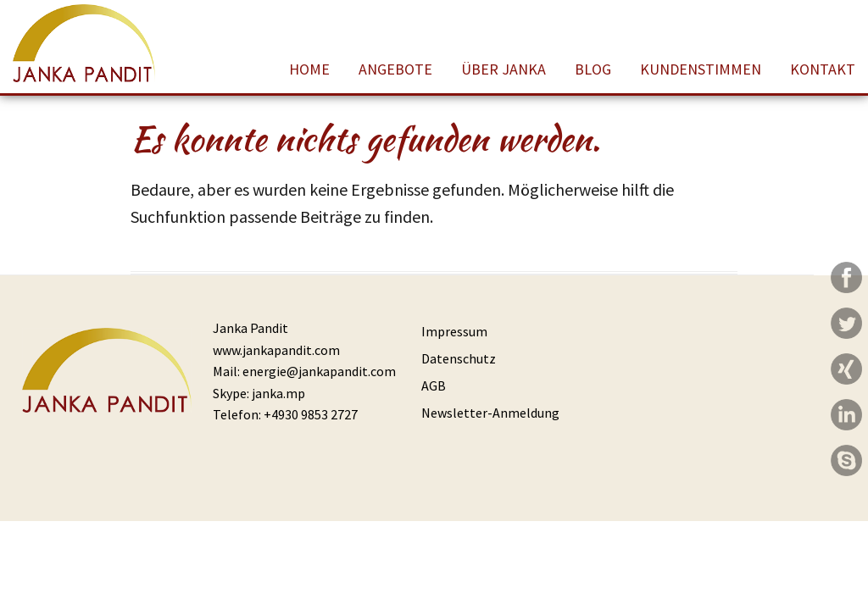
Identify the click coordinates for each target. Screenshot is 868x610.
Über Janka (504, 69)
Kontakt (823, 69)
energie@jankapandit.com (319, 371)
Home (309, 69)
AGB (434, 385)
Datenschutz (459, 358)
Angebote (395, 69)
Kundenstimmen (701, 69)
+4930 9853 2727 (311, 414)
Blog (593, 69)
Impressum (454, 331)
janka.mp (278, 393)
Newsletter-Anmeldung (490, 413)
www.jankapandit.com (276, 350)
